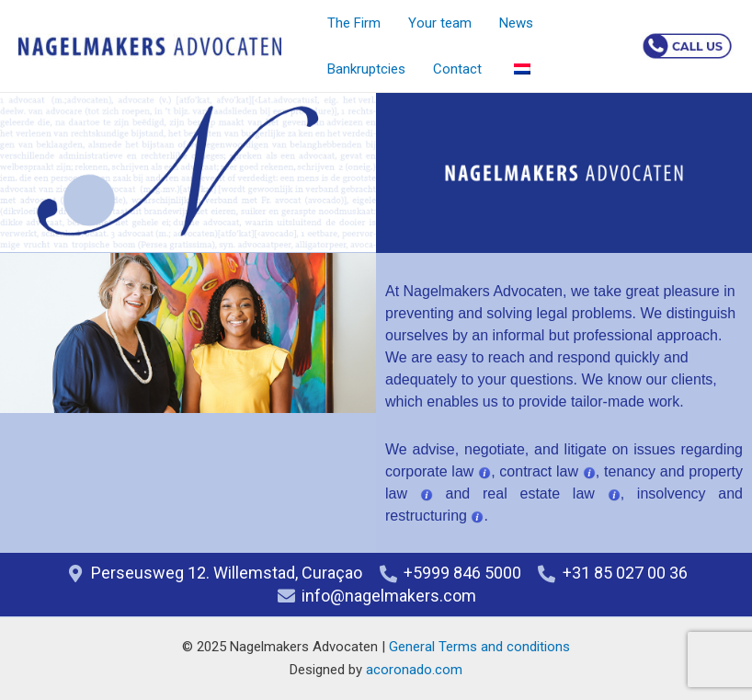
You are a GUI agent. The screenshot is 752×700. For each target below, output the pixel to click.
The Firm (354, 23)
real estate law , (560, 493)
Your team (440, 23)
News (516, 23)
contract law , (549, 471)
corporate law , (442, 471)
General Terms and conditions (479, 647)
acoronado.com (414, 670)
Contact (457, 69)
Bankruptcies (366, 69)
